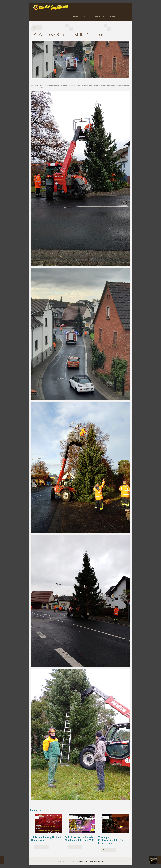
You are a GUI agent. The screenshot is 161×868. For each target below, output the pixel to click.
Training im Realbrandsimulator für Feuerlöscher (111, 840)
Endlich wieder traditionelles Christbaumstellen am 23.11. (80, 839)
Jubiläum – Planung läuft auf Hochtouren (46, 839)
